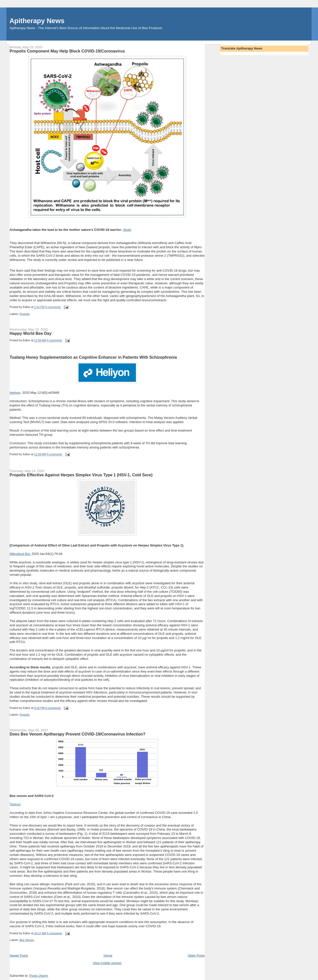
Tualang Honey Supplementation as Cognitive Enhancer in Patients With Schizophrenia (93, 357)
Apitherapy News (37, 21)
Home (108, 955)
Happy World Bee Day (31, 333)
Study (127, 230)
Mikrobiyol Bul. (20, 554)
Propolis (24, 314)
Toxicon (15, 804)
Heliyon (15, 393)
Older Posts (196, 955)
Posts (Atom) (39, 976)
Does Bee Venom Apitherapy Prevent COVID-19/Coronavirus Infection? (78, 734)
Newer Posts (19, 955)
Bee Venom (27, 940)
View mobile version (107, 963)
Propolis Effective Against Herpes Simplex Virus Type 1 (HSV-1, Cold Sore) (81, 475)
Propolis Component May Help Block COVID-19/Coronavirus (67, 51)
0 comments (53, 307)
